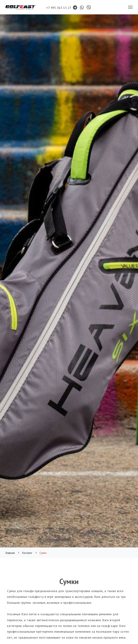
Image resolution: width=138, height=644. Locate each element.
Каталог (27, 553)
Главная (10, 553)
